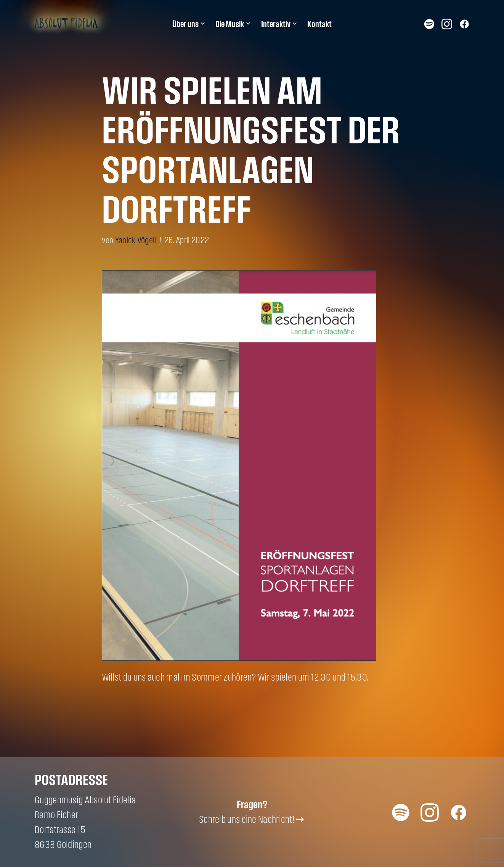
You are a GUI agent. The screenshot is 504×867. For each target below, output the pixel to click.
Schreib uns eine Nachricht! (247, 819)
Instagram (447, 24)
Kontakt (319, 24)
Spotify (429, 24)
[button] (203, 24)
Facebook (464, 24)
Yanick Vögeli (136, 240)
